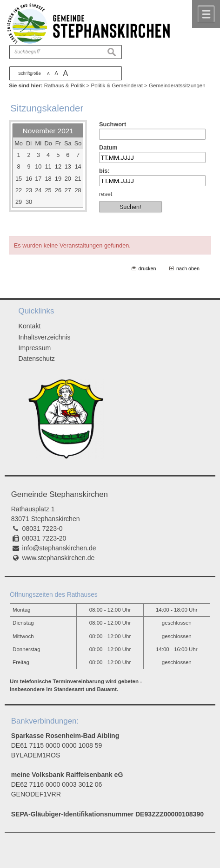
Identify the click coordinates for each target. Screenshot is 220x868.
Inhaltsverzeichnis (45, 337)
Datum (108, 147)
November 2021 (48, 131)
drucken (147, 268)
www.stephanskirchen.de (59, 558)
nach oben (188, 268)
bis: (104, 171)
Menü (206, 14)
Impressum (35, 348)
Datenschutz (37, 359)
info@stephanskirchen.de (59, 548)
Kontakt (30, 326)
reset (106, 194)
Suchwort (113, 124)
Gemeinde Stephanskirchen (60, 494)
